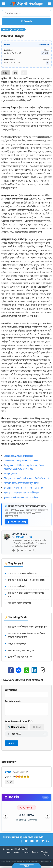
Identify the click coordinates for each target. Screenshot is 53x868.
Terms (46, 858)
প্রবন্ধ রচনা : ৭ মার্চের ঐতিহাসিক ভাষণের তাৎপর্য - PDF (25, 595)
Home (6, 29)
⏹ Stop (37, 729)
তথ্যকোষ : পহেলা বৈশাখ (15, 644)
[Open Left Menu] (4, 4)
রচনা (21, 29)
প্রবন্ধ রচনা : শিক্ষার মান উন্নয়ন (18, 603)
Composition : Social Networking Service (21, 461)
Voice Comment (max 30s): (19, 723)
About (9, 855)
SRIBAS (17, 852)
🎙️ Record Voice (17, 729)
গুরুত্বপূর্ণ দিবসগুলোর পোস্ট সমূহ (18, 657)
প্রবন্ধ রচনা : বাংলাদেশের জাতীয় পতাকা (21, 574)
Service (26, 855)
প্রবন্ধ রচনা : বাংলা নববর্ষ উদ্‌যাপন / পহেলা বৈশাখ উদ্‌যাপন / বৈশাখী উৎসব (25, 635)
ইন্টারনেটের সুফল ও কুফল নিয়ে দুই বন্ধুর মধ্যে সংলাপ (23, 488)
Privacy (35, 855)
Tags (6, 73)
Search (27, 21)
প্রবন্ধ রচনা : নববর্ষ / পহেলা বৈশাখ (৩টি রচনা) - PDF (26, 627)
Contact (17, 855)
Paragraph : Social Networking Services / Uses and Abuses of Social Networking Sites (25, 467)
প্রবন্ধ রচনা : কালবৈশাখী (15, 587)
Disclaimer (45, 855)
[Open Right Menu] (49, 4)
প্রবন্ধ (14, 29)
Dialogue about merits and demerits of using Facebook (26, 478)
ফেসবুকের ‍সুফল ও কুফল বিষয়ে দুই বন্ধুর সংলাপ (21, 483)
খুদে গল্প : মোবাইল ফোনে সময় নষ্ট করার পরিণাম (21, 497)
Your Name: (26, 692)
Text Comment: (26, 709)
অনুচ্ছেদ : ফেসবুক (10, 474)
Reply (10, 784)
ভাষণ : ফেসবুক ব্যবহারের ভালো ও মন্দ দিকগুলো (22, 493)
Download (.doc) (17, 522)
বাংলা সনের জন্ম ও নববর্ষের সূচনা (19, 650)
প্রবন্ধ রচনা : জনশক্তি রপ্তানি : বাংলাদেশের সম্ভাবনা (25, 580)
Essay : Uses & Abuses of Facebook (19, 456)
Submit (11, 745)
